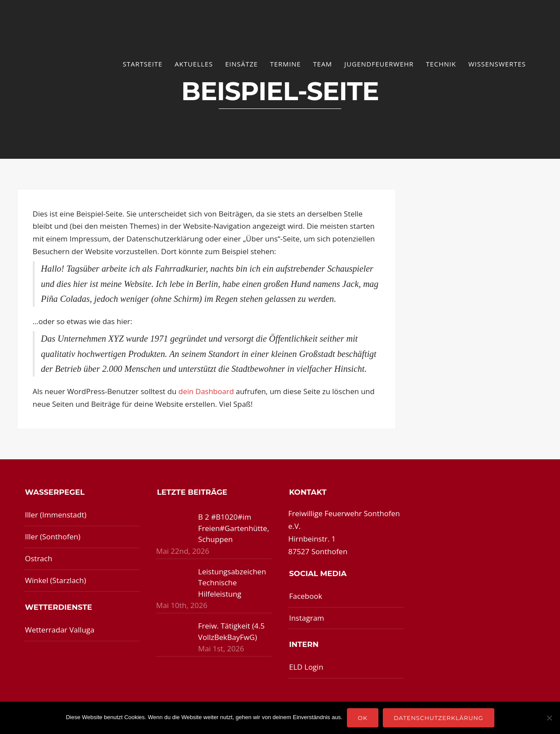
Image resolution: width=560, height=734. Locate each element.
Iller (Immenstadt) (56, 515)
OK (363, 718)
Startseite (142, 64)
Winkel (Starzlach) (56, 580)
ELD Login (306, 667)
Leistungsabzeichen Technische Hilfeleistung (232, 583)
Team (323, 64)
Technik (441, 64)
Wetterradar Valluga (60, 630)
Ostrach (38, 558)
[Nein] (549, 718)
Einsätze (242, 64)
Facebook (306, 596)
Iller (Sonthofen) (53, 537)
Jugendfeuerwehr (379, 64)
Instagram (307, 618)
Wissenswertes (497, 64)
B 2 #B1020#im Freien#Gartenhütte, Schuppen (234, 528)
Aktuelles (194, 64)
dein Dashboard (206, 391)
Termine (285, 64)
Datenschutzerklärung (439, 718)
